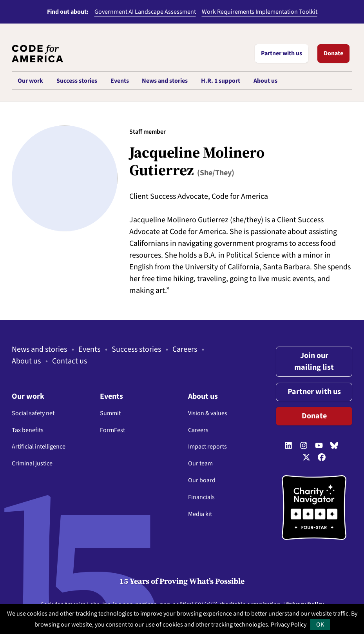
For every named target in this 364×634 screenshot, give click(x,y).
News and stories (39, 349)
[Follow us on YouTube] (319, 446)
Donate (333, 53)
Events (89, 349)
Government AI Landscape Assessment (145, 12)
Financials (201, 497)
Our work (28, 396)
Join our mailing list (314, 362)
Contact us (70, 361)
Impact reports (207, 447)
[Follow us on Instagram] (304, 446)
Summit (110, 413)
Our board (202, 480)
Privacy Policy (289, 625)
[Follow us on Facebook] (322, 458)
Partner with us (282, 53)
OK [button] (320, 625)
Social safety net (33, 413)
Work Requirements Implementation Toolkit (260, 12)
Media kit (200, 514)
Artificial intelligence (39, 447)
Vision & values (208, 413)
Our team (200, 463)
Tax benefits (28, 430)
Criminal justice (32, 463)
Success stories (136, 349)
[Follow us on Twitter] (306, 458)
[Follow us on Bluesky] (334, 446)
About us (26, 361)
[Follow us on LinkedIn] (288, 446)
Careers (185, 349)
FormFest (112, 430)
